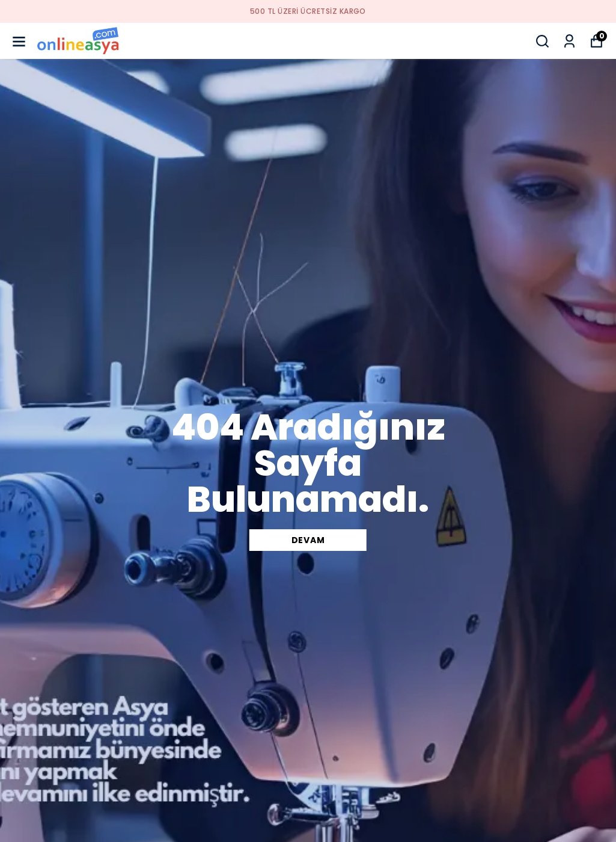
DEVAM (308, 540)
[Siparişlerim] (569, 41)
